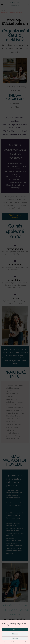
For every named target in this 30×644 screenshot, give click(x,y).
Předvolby (15, 638)
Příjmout (15, 630)
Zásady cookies (7, 642)
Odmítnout (15, 634)
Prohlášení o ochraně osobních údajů (18, 642)
